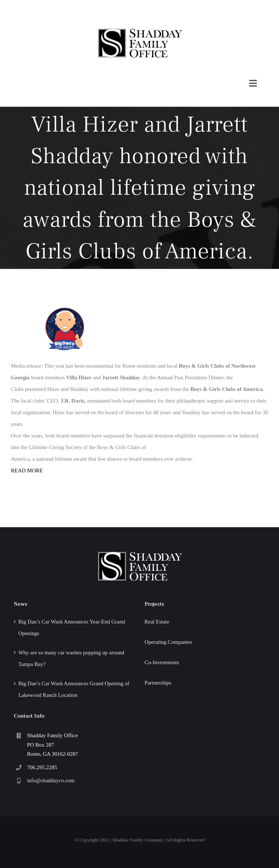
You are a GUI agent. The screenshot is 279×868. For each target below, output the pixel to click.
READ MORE (27, 471)
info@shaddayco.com (51, 780)
